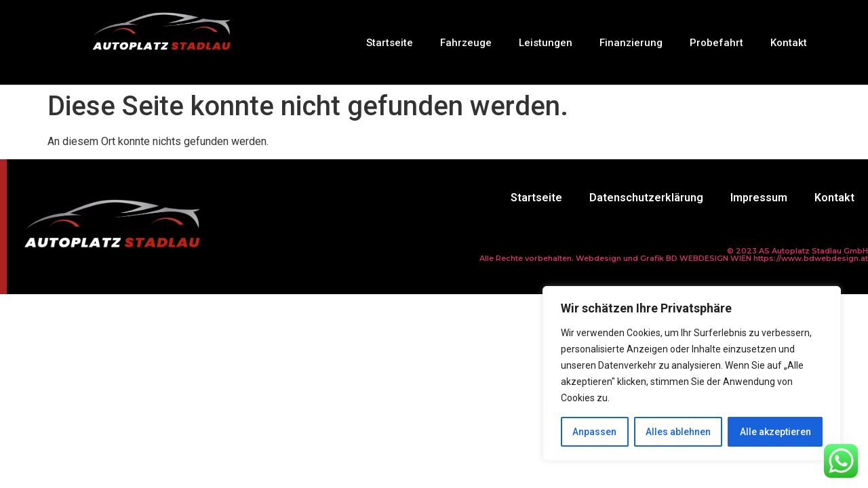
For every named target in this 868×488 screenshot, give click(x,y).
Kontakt (789, 43)
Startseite (390, 43)
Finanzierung (631, 43)
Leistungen (546, 43)
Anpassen (594, 432)
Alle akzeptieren (775, 432)
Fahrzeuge (466, 43)
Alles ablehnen (678, 432)
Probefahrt (716, 43)
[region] (692, 373)
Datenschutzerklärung (646, 198)
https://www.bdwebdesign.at (811, 258)
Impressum (759, 198)
